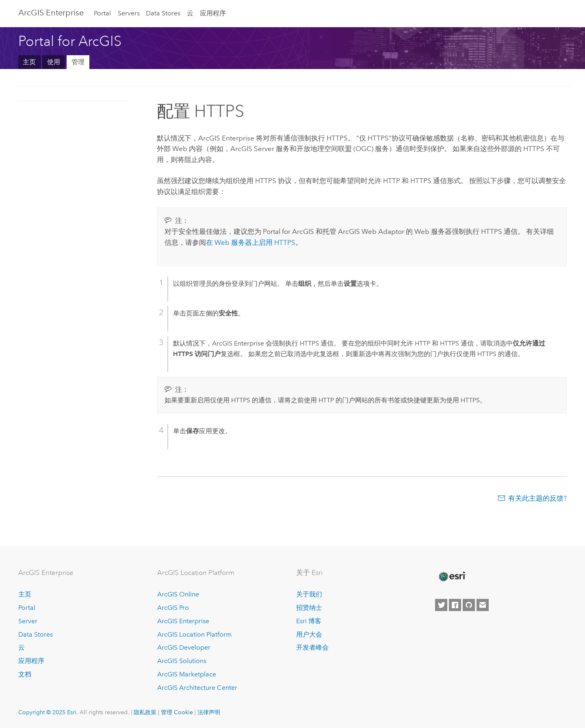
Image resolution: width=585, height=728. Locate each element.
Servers (129, 13)
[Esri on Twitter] (441, 605)
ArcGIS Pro (173, 608)
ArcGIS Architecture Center (197, 688)
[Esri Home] (452, 577)
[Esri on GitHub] (469, 605)
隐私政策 (145, 712)
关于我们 (309, 594)
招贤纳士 (309, 608)
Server (28, 621)
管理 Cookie (177, 712)
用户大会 (309, 634)
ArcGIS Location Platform (194, 634)
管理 (78, 62)
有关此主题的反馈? (537, 498)
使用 (54, 62)
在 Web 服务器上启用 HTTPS (251, 242)
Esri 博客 (309, 621)
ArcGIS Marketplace (187, 674)
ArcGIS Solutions (182, 661)
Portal (102, 13)
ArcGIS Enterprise (51, 13)
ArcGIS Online (178, 594)
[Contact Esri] (483, 605)
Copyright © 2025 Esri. (48, 712)
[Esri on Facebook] (455, 605)
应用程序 (213, 13)
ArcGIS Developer (184, 647)
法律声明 (209, 712)
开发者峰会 (312, 647)
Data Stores (163, 13)
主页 (29, 62)
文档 (25, 674)
